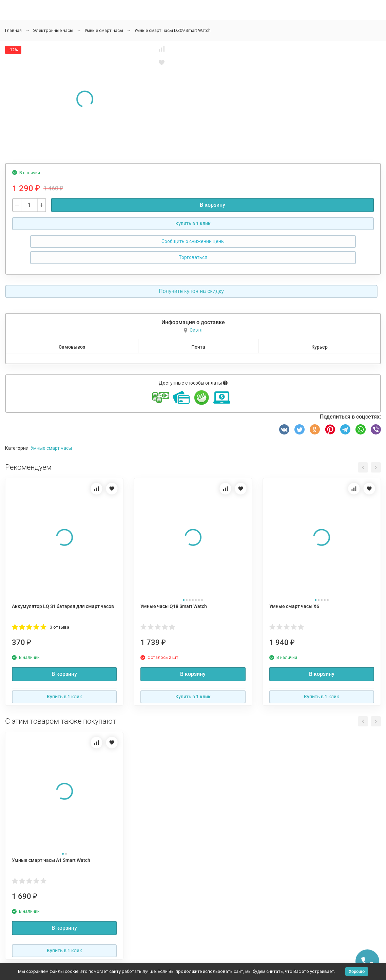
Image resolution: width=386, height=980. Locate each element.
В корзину (213, 205)
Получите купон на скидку (191, 291)
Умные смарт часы (104, 30)
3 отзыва (60, 627)
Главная (13, 30)
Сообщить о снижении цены (193, 241)
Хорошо (357, 971)
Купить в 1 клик (193, 223)
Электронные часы (53, 30)
